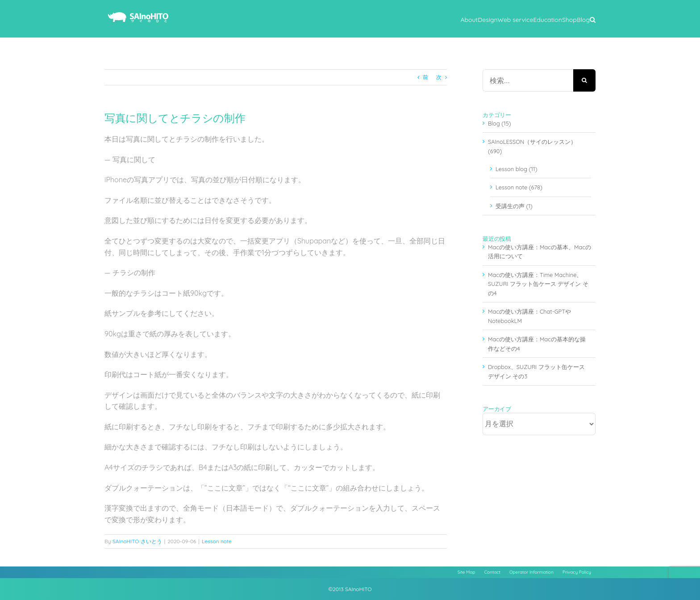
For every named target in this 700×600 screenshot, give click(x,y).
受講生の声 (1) (514, 206)
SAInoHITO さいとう (137, 541)
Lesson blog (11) (516, 169)
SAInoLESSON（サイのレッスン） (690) (532, 146)
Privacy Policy (577, 572)
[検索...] (528, 80)
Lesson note (217, 541)
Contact (492, 572)
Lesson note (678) (519, 187)
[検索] (584, 80)
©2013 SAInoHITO (350, 589)
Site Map (467, 572)
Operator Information (531, 572)
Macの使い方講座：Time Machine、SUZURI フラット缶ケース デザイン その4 (538, 284)
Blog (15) (500, 123)
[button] (593, 19)
